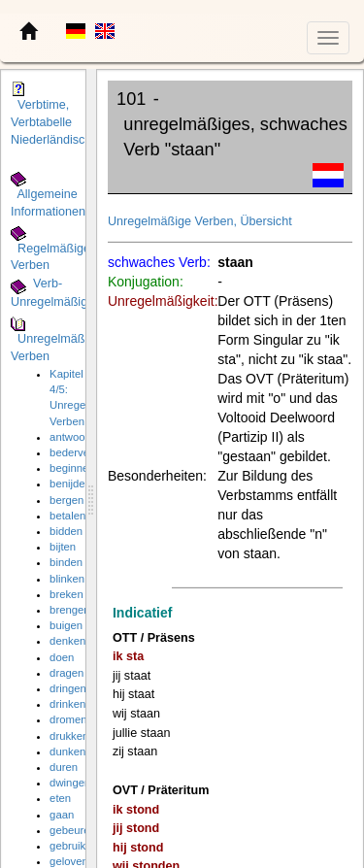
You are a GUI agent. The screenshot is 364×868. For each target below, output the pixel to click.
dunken (67, 751)
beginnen (72, 468)
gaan (62, 815)
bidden (66, 531)
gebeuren (73, 830)
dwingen (70, 783)
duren (64, 767)
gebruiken (74, 846)
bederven (72, 452)
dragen (66, 673)
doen (62, 657)
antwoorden (78, 437)
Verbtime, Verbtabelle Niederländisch (51, 122)
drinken (67, 704)
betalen (67, 516)
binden (66, 562)
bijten (63, 547)
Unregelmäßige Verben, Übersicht (200, 221)
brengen (70, 610)
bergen (66, 500)
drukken (69, 736)
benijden (70, 484)
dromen (68, 719)
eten (60, 798)
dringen (68, 688)
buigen (66, 625)
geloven (69, 861)
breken (66, 594)
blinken (67, 579)
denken (67, 641)
